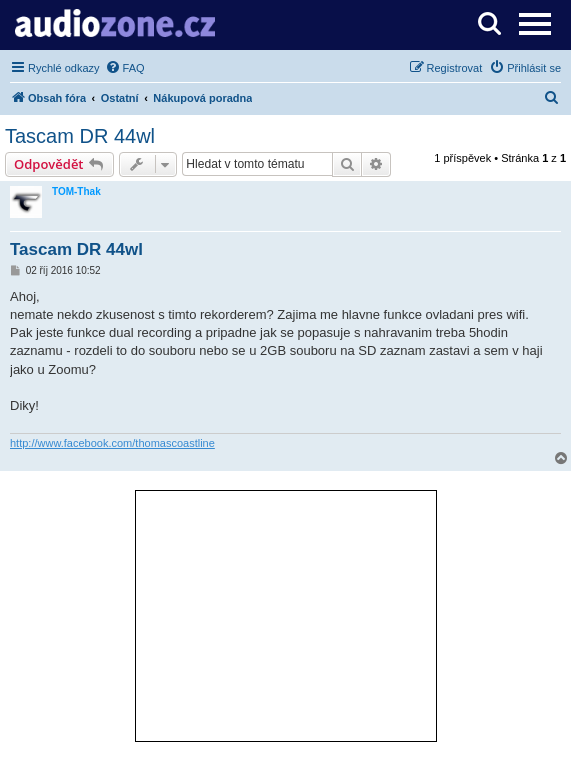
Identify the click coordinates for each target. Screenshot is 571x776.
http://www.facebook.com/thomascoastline (112, 443)
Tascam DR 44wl (80, 136)
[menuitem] (125, 68)
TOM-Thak (76, 191)
